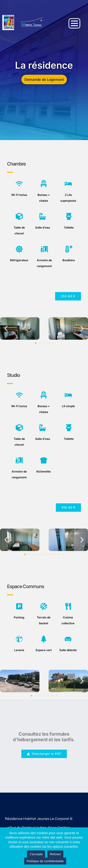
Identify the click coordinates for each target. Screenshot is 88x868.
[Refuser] (82, 848)
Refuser (55, 854)
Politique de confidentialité (45, 861)
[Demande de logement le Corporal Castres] (31, 23)
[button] (68, 296)
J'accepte (36, 854)
